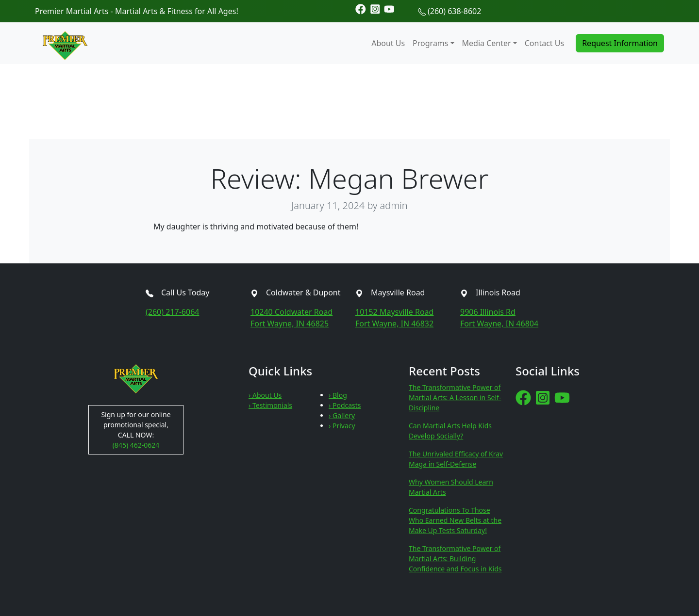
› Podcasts (345, 405)
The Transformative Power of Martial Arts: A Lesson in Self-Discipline (455, 397)
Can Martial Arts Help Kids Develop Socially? (450, 431)
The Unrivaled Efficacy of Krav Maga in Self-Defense (456, 459)
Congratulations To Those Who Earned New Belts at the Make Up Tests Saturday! (455, 520)
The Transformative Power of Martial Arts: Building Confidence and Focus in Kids (455, 559)
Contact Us (544, 43)
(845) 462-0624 (136, 445)
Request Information (620, 43)
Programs (430, 43)
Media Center (487, 43)
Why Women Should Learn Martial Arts (451, 487)
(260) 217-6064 (172, 312)
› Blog (338, 395)
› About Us (265, 395)
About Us (388, 43)
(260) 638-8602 (454, 11)
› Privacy (342, 426)
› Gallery (342, 415)
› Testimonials (270, 405)
